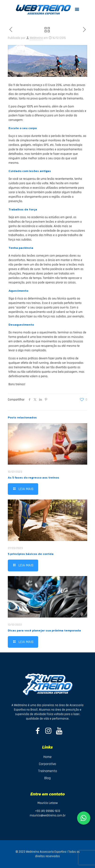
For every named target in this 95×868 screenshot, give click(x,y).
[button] (84, 818)
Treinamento (47, 771)
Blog (47, 778)
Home (47, 757)
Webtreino (36, 38)
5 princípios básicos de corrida (31, 554)
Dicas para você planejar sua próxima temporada (44, 630)
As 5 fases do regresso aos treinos (33, 477)
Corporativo (47, 764)
